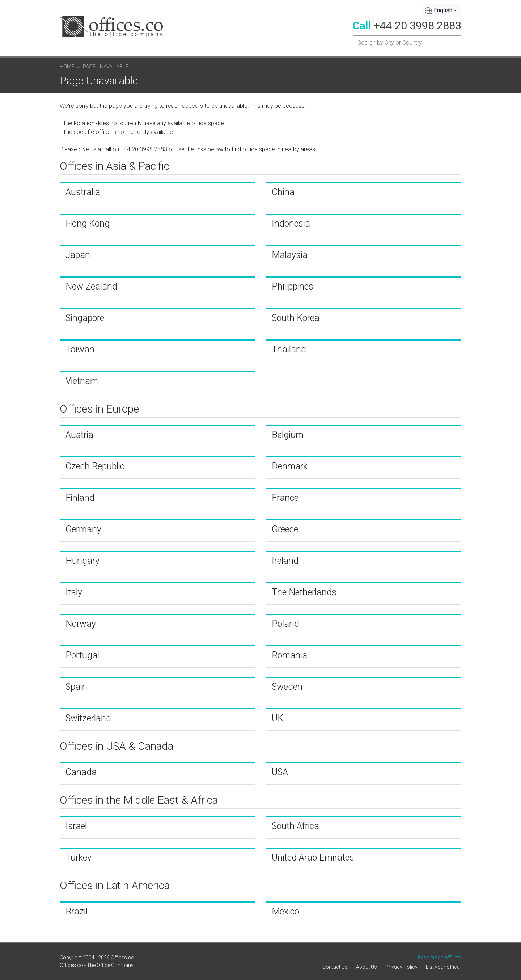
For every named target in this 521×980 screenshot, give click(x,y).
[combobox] (442, 10)
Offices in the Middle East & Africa (139, 800)
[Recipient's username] (407, 42)
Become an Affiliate (439, 958)
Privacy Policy (401, 967)
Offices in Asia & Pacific (115, 166)
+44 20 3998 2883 (418, 26)
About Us (367, 967)
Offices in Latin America (115, 885)
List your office (443, 967)
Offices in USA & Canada (117, 746)
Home (67, 67)
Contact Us (335, 967)
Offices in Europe (99, 409)
